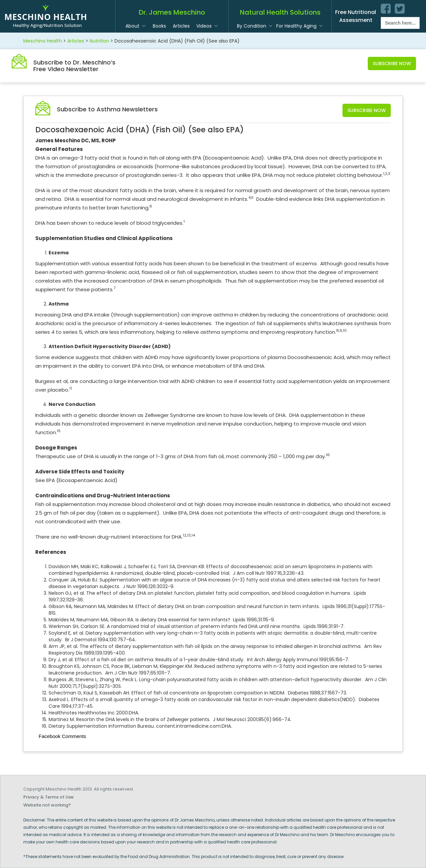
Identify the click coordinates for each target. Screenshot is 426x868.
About (132, 26)
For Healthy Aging (296, 26)
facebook (386, 9)
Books (159, 26)
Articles (181, 26)
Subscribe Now (392, 63)
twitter (400, 9)
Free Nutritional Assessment (356, 16)
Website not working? (47, 805)
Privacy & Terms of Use (48, 797)
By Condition (252, 26)
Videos (204, 26)
